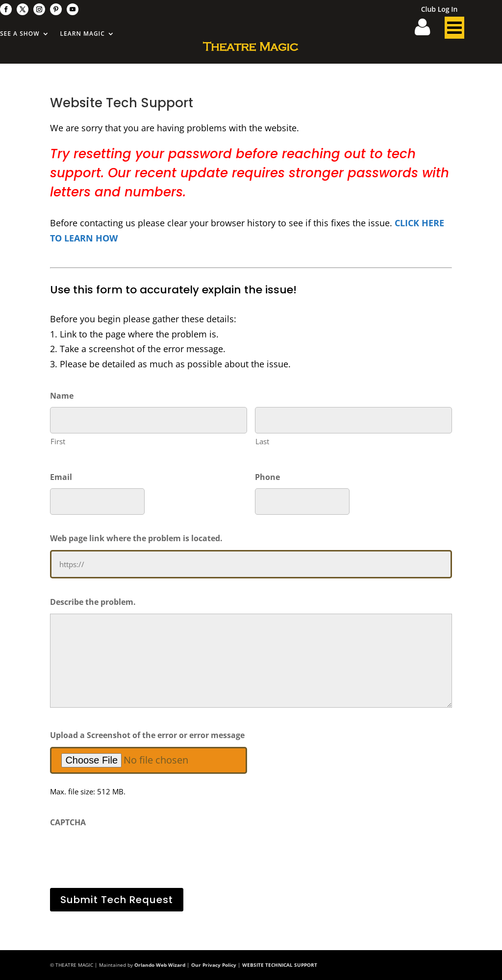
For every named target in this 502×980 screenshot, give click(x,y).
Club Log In (439, 10)
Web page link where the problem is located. (136, 538)
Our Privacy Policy (214, 965)
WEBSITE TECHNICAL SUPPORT (280, 965)
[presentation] (125, 853)
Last (262, 441)
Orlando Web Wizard (160, 965)
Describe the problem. (93, 602)
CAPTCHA (68, 822)
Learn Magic (83, 34)
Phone (267, 477)
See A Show (20, 34)
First (58, 441)
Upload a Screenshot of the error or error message (147, 735)
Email (61, 477)
